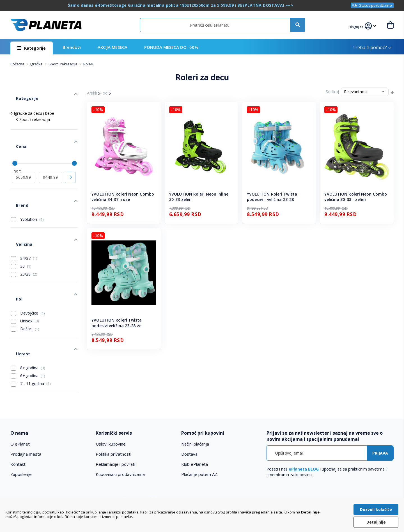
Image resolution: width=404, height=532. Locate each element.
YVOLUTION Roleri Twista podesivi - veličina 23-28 (272, 197)
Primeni (70, 158)
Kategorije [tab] (21, 93)
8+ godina (28, 316)
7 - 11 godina (31, 331)
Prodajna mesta (26, 411)
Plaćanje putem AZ (199, 431)
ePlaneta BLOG (304, 426)
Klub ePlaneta (195, 421)
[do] (51, 158)
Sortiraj (332, 92)
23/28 (24, 239)
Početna (18, 64)
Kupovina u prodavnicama (120, 431)
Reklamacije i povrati (115, 421)
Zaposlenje (21, 431)
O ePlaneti (20, 400)
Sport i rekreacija (63, 64)
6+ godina (28, 324)
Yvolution (27, 192)
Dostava (189, 411)
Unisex (25, 277)
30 (21, 231)
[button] (359, 26)
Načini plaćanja (195, 400)
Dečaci (25, 285)
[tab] (49, 389)
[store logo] (46, 25)
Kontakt (18, 421)
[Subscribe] (380, 410)
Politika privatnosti (113, 411)
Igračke (37, 64)
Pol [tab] (13, 258)
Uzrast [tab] (17, 304)
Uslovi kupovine (111, 400)
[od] (23, 158)
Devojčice (28, 269)
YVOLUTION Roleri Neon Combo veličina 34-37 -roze (123, 197)
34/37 (24, 223)
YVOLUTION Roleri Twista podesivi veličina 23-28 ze (117, 323)
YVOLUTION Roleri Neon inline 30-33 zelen (199, 197)
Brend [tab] (16, 181)
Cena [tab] (15, 133)
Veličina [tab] (18, 211)
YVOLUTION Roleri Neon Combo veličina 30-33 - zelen (356, 197)
